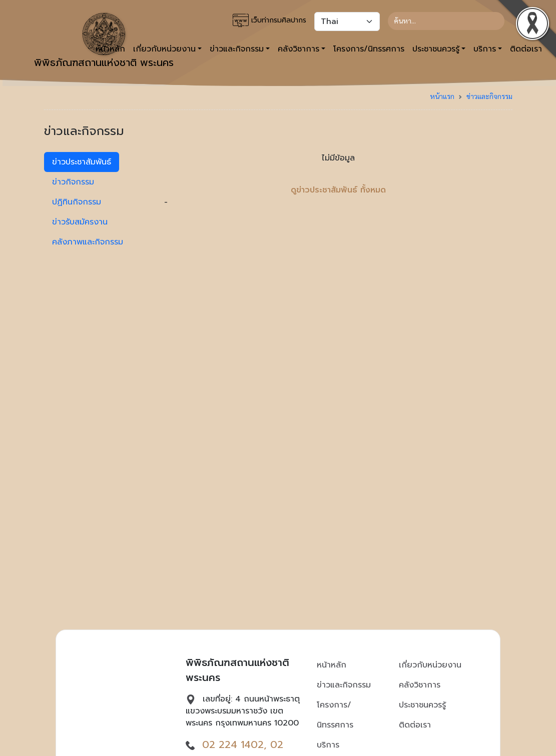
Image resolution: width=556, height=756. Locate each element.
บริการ (328, 745)
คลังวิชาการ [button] (299, 49)
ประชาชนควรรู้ (422, 705)
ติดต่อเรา (415, 725)
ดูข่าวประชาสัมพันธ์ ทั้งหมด (338, 190)
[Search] (446, 21)
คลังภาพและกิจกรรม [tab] (88, 242)
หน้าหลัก (332, 665)
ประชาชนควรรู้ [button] (436, 49)
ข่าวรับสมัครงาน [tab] (80, 222)
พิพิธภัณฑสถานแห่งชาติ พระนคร (104, 41)
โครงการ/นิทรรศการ (369, 49)
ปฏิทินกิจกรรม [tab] (77, 202)
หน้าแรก (442, 96)
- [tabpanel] (338, 180)
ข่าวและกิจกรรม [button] (237, 49)
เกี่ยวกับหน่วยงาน (430, 665)
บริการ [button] (485, 49)
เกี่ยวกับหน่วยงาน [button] (164, 49)
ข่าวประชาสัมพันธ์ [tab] (82, 162)
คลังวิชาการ (420, 685)
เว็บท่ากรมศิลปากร (269, 20)
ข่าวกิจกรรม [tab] (73, 182)
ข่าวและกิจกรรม (489, 96)
